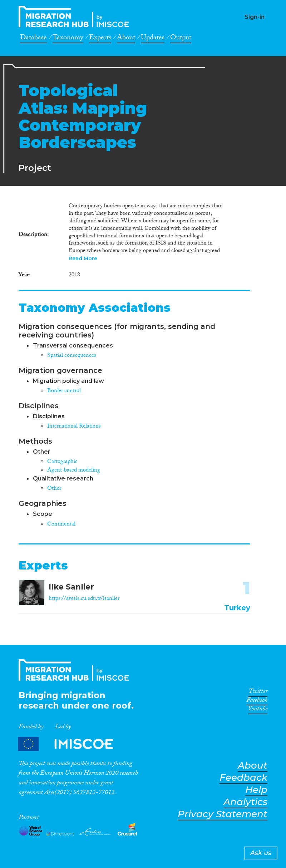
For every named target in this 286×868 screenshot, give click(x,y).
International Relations (74, 427)
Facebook (257, 701)
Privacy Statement (223, 814)
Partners (71, 744)
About (126, 39)
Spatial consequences (72, 356)
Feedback (243, 778)
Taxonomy (68, 39)
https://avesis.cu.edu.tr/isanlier (84, 599)
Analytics (245, 802)
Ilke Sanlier (71, 587)
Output (181, 39)
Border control (64, 391)
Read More (83, 258)
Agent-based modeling (74, 471)
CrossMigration (76, 16)
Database (33, 39)
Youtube (258, 710)
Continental (61, 525)
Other (54, 489)
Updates (153, 39)
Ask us (261, 853)
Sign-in (255, 17)
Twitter (258, 692)
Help (256, 790)
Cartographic (62, 462)
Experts (100, 39)
